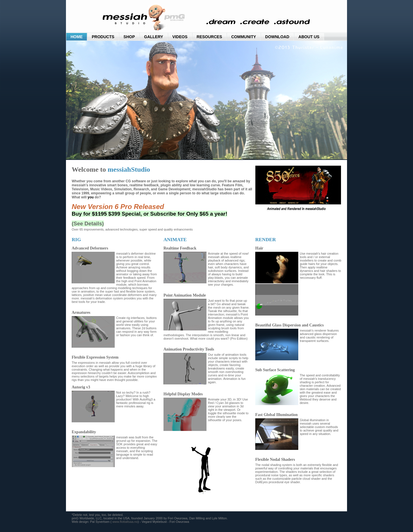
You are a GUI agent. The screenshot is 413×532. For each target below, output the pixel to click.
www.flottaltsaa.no (125, 522)
